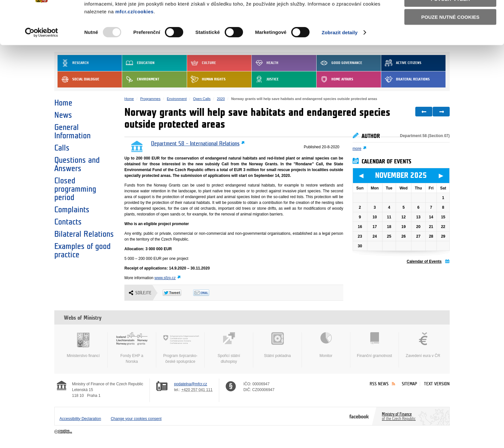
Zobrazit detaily (340, 67)
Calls (62, 148)
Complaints (72, 210)
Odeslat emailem (208, 293)
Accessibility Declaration (80, 419)
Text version (437, 384)
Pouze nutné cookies (450, 52)
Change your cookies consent (136, 419)
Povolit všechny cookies (450, 16)
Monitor (326, 345)
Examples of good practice (82, 251)
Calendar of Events (424, 261)
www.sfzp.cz (165, 278)
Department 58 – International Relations (195, 144)
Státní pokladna (277, 345)
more (357, 149)
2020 (221, 99)
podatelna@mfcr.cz (190, 384)
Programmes (150, 99)
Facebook (359, 416)
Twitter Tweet (178, 293)
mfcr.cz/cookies (135, 46)
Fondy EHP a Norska (132, 348)
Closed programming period (75, 189)
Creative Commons (64, 432)
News (63, 115)
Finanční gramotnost (374, 345)
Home (63, 103)
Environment (177, 99)
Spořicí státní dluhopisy (229, 348)
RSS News (379, 384)
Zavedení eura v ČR (423, 345)
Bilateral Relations (84, 234)
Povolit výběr (450, 34)
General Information (72, 132)
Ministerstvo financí (83, 345)
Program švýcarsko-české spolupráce (180, 348)
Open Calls (202, 99)
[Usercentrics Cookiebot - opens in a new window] (42, 68)
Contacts (68, 222)
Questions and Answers (77, 164)
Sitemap (409, 384)
